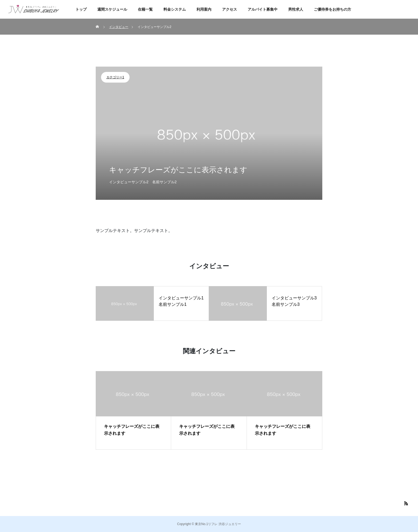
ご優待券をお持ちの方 (332, 9)
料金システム (175, 9)
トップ (81, 9)
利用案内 (204, 9)
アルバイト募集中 (263, 9)
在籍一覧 (145, 9)
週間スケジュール (112, 9)
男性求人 (296, 9)
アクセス (230, 9)
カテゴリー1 (115, 77)
